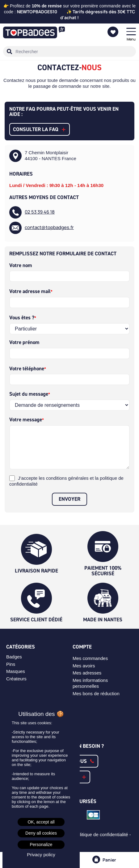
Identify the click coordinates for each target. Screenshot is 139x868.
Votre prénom (24, 342)
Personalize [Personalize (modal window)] (41, 845)
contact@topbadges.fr (49, 228)
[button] (40, 129)
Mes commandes (90, 658)
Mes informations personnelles (90, 683)
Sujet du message (29, 394)
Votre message (26, 420)
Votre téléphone (27, 369)
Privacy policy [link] (41, 855)
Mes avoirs (84, 666)
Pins (11, 664)
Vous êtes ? (22, 318)
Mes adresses (87, 673)
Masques (16, 671)
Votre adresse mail (30, 291)
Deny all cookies (41, 833)
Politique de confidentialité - (103, 834)
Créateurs (16, 679)
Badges (14, 657)
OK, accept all (41, 822)
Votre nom (21, 265)
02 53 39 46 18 (40, 212)
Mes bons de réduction (96, 694)
